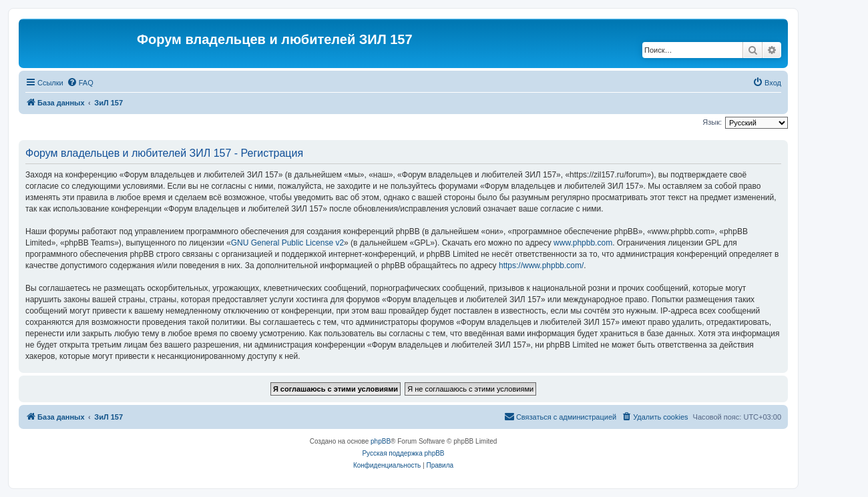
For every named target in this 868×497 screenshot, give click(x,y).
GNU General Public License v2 (287, 243)
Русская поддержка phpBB (403, 453)
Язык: (712, 122)
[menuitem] (80, 83)
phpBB (381, 441)
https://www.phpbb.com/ (541, 266)
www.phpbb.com (583, 243)
